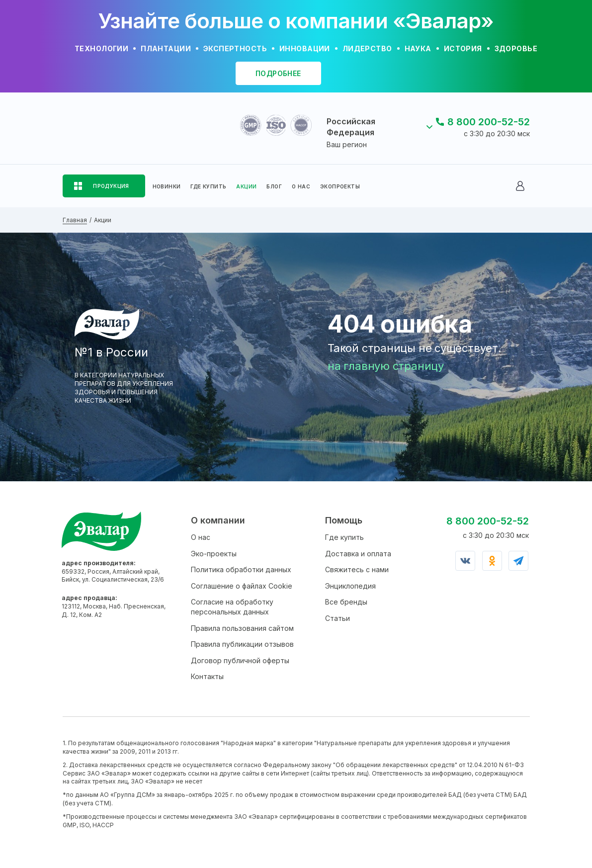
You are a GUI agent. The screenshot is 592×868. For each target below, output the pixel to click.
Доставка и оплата (358, 554)
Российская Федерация (351, 127)
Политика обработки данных (241, 569)
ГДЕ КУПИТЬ (208, 186)
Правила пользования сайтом (242, 628)
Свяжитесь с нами (357, 569)
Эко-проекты (214, 554)
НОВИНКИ (167, 186)
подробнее (278, 73)
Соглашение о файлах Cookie (242, 586)
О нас (201, 537)
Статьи (338, 618)
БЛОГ (274, 186)
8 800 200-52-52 (489, 122)
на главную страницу (386, 366)
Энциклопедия (350, 586)
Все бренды (346, 602)
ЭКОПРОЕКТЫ (340, 186)
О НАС (301, 186)
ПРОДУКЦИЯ (111, 186)
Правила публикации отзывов (242, 644)
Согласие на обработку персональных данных (232, 607)
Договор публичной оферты (240, 660)
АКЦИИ (246, 186)
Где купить (344, 537)
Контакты (207, 676)
